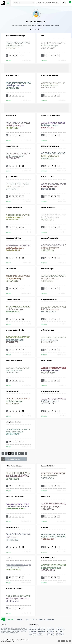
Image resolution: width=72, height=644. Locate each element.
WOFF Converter (51, 630)
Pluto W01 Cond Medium (49, 558)
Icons (43, 3)
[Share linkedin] (41, 29)
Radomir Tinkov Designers (36, 22)
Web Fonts (11, 620)
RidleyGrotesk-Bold (48, 177)
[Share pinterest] (39, 29)
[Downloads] (13, 55)
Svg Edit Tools (42, 628)
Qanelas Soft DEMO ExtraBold (51, 116)
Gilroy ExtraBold (11, 116)
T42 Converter (42, 633)
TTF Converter (51, 628)
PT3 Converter (51, 631)
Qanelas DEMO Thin (12, 177)
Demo (54, 3)
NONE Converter (33, 635)
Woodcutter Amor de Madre (15, 497)
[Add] (7, 55)
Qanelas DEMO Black (12, 76)
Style (27, 620)
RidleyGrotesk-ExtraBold (14, 207)
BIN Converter (42, 631)
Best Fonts (48, 3)
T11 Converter (50, 633)
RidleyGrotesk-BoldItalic (14, 299)
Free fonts (3, 3)
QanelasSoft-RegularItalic (50, 238)
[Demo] (23, 55)
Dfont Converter (60, 633)
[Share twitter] (36, 29)
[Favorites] (10, 55)
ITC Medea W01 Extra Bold (14, 589)
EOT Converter (42, 630)
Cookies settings (60, 635)
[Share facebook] (31, 29)
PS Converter (59, 631)
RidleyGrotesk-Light (48, 330)
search (33, 3)
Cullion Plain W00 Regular (14, 466)
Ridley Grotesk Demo (12, 146)
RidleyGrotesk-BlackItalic (14, 238)
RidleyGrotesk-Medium (13, 422)
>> (26, 453)
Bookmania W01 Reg (48, 466)
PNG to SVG (32, 628)
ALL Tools (41, 635)
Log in (64, 3)
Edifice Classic (46, 497)
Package (41, 620)
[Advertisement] (36, 68)
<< (3, 453)
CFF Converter (33, 633)
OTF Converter (60, 628)
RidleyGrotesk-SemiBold (49, 299)
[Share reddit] (33, 29)
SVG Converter (33, 630)
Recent (39, 3)
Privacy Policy (51, 635)
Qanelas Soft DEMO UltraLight (15, 36)
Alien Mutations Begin (13, 527)
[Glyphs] (17, 55)
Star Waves (9, 558)
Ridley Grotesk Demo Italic (50, 76)
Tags (33, 620)
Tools (58, 3)
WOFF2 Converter (60, 630)
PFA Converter (33, 631)
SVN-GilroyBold (11, 269)
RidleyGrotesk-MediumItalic (50, 391)
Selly (43, 36)
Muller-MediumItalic (12, 391)
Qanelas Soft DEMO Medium (50, 146)
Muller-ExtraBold (47, 361)
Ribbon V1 (44, 527)
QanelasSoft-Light (47, 269)
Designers (20, 620)
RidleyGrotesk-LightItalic (14, 361)
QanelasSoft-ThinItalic (48, 207)
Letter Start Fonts (50, 620)
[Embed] (20, 55)
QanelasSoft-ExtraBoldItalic (15, 330)
